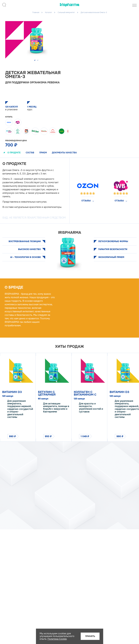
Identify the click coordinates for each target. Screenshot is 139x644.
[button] (35, 61)
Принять (90, 636)
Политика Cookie (57, 639)
